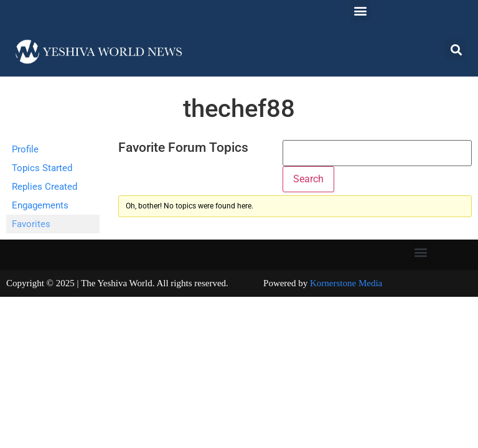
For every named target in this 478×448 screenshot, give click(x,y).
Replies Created (45, 187)
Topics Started (42, 168)
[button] (360, 10)
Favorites (31, 224)
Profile (25, 149)
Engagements (40, 205)
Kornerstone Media (346, 283)
